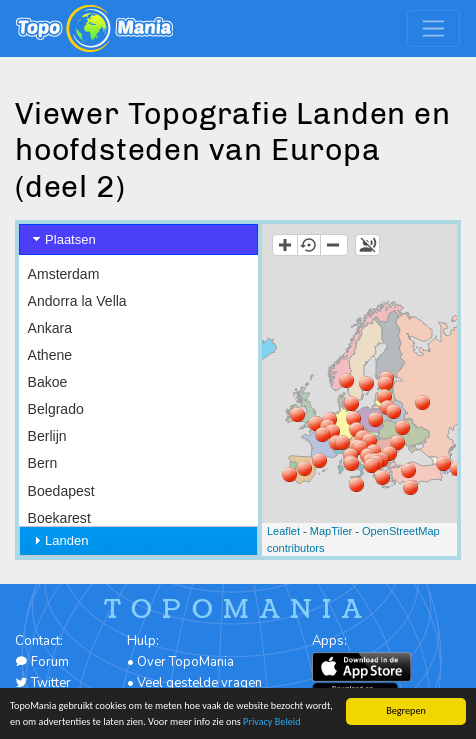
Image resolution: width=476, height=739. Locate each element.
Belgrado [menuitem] (56, 409)
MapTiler (331, 531)
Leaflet (283, 531)
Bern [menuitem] (43, 463)
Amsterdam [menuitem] (64, 274)
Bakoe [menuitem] (48, 382)
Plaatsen (70, 239)
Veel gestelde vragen (199, 683)
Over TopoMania (185, 662)
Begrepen (406, 710)
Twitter (43, 683)
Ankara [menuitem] (50, 328)
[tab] (138, 239)
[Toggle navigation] (433, 28)
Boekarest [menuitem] (59, 518)
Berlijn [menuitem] (47, 436)
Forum (42, 662)
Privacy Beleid (271, 721)
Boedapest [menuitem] (61, 491)
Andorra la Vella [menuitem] (77, 301)
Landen (66, 540)
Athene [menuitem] (50, 355)
